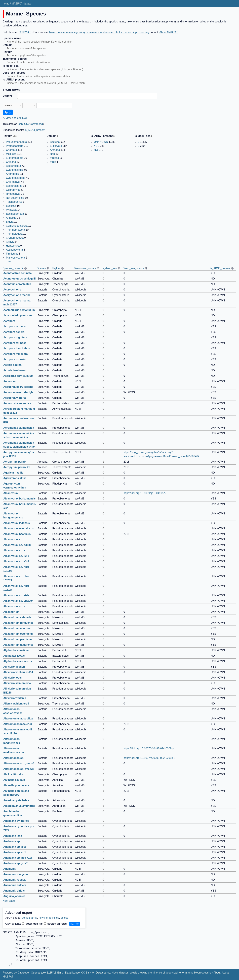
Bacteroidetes (14, 186)
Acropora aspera (14, 332)
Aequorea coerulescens (18, 387)
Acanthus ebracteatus (17, 284)
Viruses (54, 158)
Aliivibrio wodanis (15, 698)
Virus (53, 162)
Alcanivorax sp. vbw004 (18, 601)
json (20, 124)
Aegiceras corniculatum (18, 376)
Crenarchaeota (15, 238)
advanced (37, 124)
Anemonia (10, 869)
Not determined (15, 198)
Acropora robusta (14, 359)
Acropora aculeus (15, 326)
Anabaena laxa (13, 836)
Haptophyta (13, 246)
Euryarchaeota (15, 158)
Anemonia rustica (14, 880)
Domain (41, 268)
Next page (9, 901)
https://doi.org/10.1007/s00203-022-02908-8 (149, 758)
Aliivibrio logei (12, 678)
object (64, 918)
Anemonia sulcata (15, 885)
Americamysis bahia (16, 800)
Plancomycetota (15, 258)
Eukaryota (56, 146)
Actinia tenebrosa (14, 370)
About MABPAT (168, 32)
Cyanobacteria (15, 170)
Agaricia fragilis (13, 473)
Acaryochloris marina (17, 295)
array (34, 918)
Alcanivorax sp (13, 539)
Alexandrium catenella (17, 617)
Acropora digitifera (15, 337)
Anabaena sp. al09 (15, 847)
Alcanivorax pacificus (17, 534)
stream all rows (55, 924)
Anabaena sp (12, 841)
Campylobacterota (17, 226)
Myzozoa (11, 210)
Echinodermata (15, 214)
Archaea (55, 150)
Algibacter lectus (14, 656)
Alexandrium (11, 612)
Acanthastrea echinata (18, 273)
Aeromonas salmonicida (19, 428)
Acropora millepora (16, 354)
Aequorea (9, 381)
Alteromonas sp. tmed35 (19, 769)
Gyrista (10, 242)
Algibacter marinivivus (18, 661)
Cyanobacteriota (16, 178)
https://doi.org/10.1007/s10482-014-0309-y (149, 748)
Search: (7, 96)
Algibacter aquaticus (16, 650)
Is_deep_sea (109, 268)
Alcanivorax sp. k (14, 550)
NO (96, 150)
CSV (27, 124)
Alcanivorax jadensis (17, 523)
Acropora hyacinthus (17, 348)
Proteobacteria (15, 146)
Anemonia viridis (14, 891)
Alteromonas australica (18, 719)
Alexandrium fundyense (18, 623)
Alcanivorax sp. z (14, 606)
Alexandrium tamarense (18, 645)
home (6, 4)
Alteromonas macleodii (18, 724)
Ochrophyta (13, 190)
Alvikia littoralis (13, 774)
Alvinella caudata (14, 780)
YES (97, 146)
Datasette (23, 973)
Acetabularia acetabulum (19, 310)
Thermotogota (14, 234)
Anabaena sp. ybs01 (16, 863)
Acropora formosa (15, 343)
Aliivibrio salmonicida (17, 683)
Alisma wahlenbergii (16, 704)
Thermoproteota (15, 230)
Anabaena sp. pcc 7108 (18, 858)
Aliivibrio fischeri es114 (18, 672)
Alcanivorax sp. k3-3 (16, 561)
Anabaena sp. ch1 (15, 852)
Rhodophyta (13, 194)
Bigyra (10, 222)
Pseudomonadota (16, 142)
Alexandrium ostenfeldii (18, 634)
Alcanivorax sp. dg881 (17, 545)
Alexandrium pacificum (18, 639)
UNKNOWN (101, 142)
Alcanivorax (11, 493)
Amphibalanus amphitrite (19, 806)
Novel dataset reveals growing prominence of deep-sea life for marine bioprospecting (99, 32)
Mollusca (11, 154)
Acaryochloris (12, 290)
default (26, 918)
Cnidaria (11, 162)
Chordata (11, 150)
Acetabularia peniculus (18, 315)
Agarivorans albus (15, 478)
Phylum (56, 268)
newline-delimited (49, 918)
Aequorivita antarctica (17, 403)
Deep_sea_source (133, 268)
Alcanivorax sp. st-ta (16, 595)
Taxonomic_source (85, 268)
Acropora (9, 321)
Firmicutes (12, 254)
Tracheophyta (14, 202)
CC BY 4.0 (25, 32)
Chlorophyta (13, 182)
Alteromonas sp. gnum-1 (19, 763)
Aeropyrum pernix (15, 462)
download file (32, 924)
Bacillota (11, 206)
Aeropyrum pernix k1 (17, 467)
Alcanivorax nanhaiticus (19, 528)
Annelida (11, 218)
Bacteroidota (13, 166)
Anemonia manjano (16, 874)
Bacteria (55, 142)
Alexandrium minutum (17, 628)
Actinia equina (12, 365)
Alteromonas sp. (14, 758)
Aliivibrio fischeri (14, 667)
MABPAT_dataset (22, 4)
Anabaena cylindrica (16, 821)
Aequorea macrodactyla (18, 392)
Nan (52, 154)
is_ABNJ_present (35, 130)
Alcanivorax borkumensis (20, 499)
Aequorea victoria (15, 398)
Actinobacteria (14, 250)
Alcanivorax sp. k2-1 (16, 556)
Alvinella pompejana (16, 785)
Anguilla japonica (14, 896)
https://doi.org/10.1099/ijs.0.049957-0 (145, 493)
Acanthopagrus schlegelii (20, 279)
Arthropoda (13, 174)
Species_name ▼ (13, 268)
